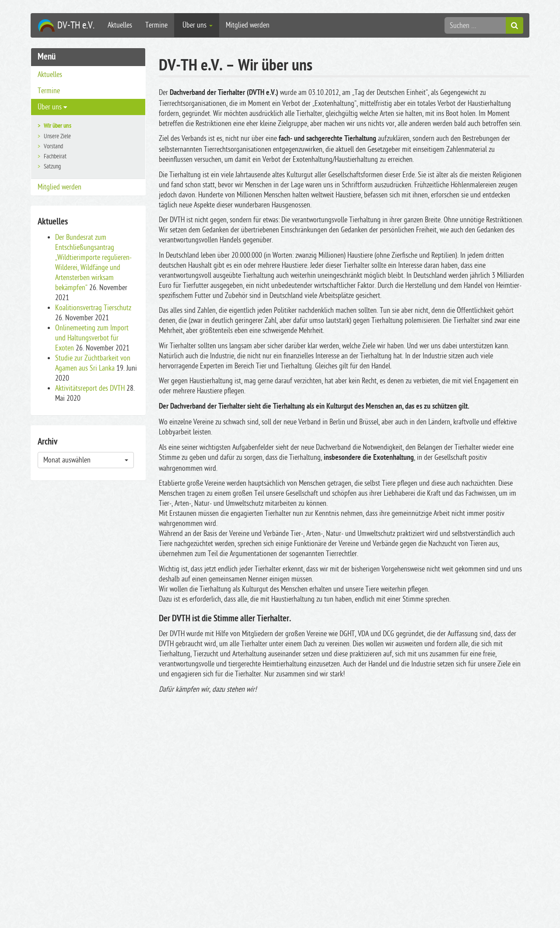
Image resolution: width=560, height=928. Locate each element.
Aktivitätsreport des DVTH (90, 388)
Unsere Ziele (57, 136)
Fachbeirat (55, 156)
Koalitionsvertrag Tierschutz (93, 308)
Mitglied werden (248, 25)
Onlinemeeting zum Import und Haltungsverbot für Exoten (92, 338)
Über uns (197, 25)
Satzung (52, 166)
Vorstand (53, 146)
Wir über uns (58, 126)
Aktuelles (120, 25)
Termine (156, 25)
